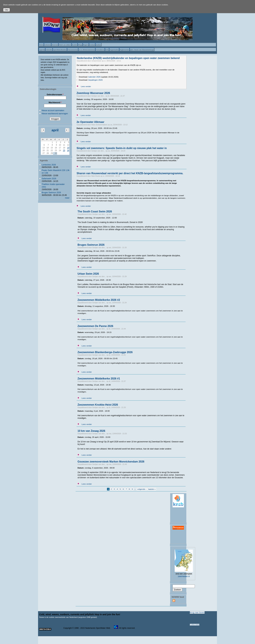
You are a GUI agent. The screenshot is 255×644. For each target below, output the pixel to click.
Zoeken (98, 45)
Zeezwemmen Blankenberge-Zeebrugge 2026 (105, 352)
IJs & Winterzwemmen (87, 50)
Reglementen (124, 50)
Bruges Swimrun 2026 (51, 193)
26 (68, 150)
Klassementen (73, 50)
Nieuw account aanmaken (53, 111)
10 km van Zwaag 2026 (91, 431)
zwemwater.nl (184, 576)
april (55, 130)
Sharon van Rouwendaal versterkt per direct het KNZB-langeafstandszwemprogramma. (130, 173)
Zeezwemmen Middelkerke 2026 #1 (99, 379)
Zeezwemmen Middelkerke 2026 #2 (99, 300)
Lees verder (86, 86)
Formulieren (100, 50)
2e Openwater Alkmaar (90, 122)
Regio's (86, 45)
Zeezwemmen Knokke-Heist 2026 (98, 405)
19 (68, 148)
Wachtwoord (55, 103)
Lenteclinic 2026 (49, 165)
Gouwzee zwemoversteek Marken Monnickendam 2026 (111, 462)
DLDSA (75, 45)
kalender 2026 (95, 77)
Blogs (80, 45)
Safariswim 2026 (49, 179)
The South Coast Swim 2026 (95, 211)
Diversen (55, 45)
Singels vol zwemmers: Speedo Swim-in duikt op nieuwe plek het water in (122, 148)
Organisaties (114, 50)
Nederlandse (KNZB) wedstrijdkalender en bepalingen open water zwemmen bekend (128, 58)
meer (67, 198)
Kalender (49, 50)
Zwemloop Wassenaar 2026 (93, 93)
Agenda (42, 50)
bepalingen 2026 (96, 80)
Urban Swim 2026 (88, 274)
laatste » (152, 489)
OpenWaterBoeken (60, 50)
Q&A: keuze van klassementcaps (142, 50)
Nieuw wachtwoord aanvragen (55, 114)
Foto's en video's (65, 45)
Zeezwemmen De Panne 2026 (95, 326)
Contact (92, 45)
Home (41, 45)
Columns (48, 45)
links (107, 50)
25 (64, 150)
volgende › (142, 489)
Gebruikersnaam (55, 95)
